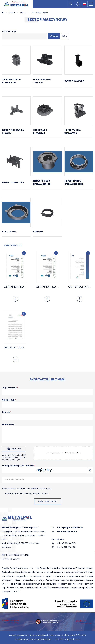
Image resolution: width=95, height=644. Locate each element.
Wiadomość (8, 424)
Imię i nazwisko (10, 388)
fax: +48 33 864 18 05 (67, 547)
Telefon (6, 412)
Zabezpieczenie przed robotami (19, 466)
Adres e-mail (9, 400)
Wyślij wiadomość (47, 501)
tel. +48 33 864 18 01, (67, 543)
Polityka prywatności (19, 635)
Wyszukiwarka (9, 31)
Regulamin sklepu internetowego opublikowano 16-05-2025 (58, 635)
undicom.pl (74, 639)
